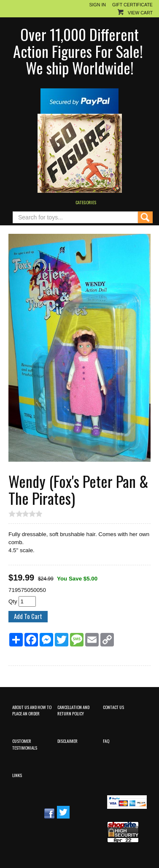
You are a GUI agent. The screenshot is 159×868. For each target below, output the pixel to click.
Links (17, 775)
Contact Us (113, 707)
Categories (86, 202)
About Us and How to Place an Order (32, 710)
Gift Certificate (132, 5)
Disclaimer (67, 741)
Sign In (97, 5)
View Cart (140, 13)
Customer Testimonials (25, 744)
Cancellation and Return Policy (73, 710)
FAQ (106, 741)
